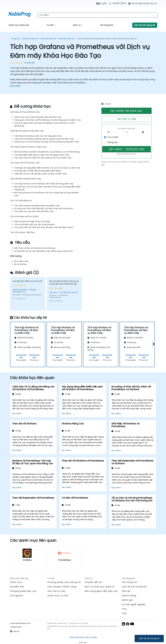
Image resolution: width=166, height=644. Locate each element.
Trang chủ (15, 39)
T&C (124, 613)
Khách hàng (129, 596)
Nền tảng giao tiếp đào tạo (101, 591)
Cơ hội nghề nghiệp (134, 604)
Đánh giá (127, 600)
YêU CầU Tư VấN (126, 119)
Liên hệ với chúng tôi (149, 638)
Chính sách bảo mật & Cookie (83, 637)
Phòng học (112, 142)
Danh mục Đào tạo (30, 39)
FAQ (124, 609)
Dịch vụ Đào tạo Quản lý (100, 587)
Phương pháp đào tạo (23, 591)
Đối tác (126, 591)
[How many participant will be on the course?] (126, 132)
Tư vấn (50, 25)
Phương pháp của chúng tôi (64, 582)
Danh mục (16, 582)
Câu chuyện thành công (62, 587)
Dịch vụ (77, 25)
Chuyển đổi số (93, 582)
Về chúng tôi (107, 25)
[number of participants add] (144, 132)
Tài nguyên (17, 596)
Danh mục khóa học (19, 25)
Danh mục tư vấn (58, 596)
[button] (153, 344)
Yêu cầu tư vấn (56, 591)
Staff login (83, 642)
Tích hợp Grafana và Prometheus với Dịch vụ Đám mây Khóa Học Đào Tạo (107, 39)
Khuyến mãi (17, 587)
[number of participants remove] (109, 132)
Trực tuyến (113, 137)
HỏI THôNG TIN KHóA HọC (126, 111)
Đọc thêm (15, 86)
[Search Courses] (98, 15)
